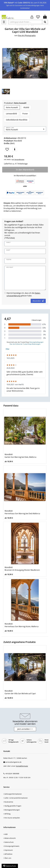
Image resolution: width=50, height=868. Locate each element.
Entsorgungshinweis (11, 846)
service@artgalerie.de (13, 762)
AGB (5, 834)
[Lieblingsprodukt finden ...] (25, 22)
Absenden (38, 301)
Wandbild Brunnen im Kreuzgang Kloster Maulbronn (22, 569)
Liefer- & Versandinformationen (16, 798)
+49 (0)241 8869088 (12, 774)
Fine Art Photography (27, 36)
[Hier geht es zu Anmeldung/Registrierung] (32, 17)
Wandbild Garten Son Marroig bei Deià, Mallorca (20, 456)
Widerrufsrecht (10, 838)
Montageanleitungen (12, 810)
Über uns (7, 858)
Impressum (8, 850)
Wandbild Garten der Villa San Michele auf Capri (20, 692)
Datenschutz (9, 842)
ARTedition (8, 854)
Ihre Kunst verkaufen (12, 818)
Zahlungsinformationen (13, 794)
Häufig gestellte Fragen (12, 806)
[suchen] (45, 22)
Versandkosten (19, 159)
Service (6, 787)
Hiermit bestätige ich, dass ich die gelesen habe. (24, 294)
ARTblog (7, 814)
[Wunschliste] (38, 17)
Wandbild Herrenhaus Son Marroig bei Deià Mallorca (22, 512)
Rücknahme (8, 802)
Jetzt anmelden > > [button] (25, 729)
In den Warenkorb (25, 170)
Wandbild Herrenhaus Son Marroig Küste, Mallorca (22, 625)
